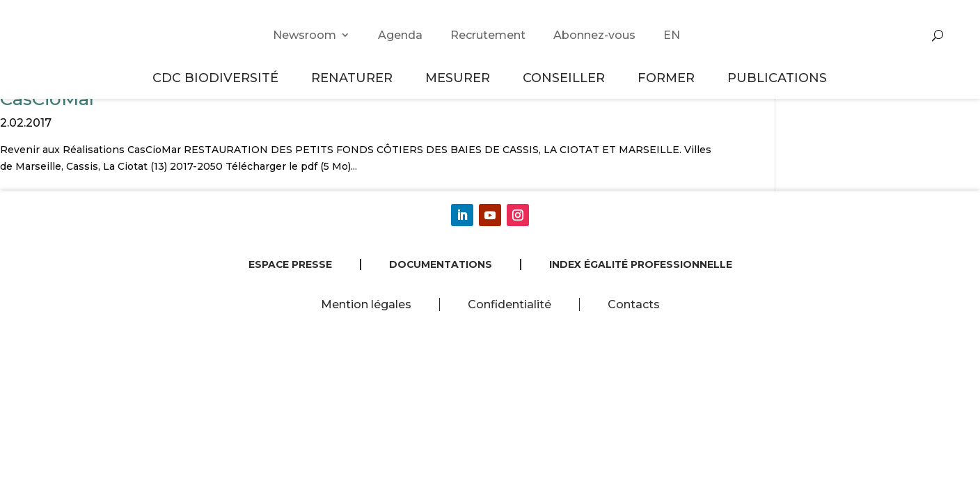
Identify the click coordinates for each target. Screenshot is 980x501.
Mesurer (460, 78)
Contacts (634, 304)
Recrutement (488, 35)
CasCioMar (48, 99)
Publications (777, 78)
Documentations (441, 264)
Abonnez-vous (594, 35)
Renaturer (354, 78)
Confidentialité (509, 304)
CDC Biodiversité (218, 78)
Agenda (400, 35)
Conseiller (566, 78)
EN (672, 35)
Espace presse (290, 264)
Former (668, 78)
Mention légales (366, 304)
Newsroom (305, 35)
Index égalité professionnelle (641, 264)
